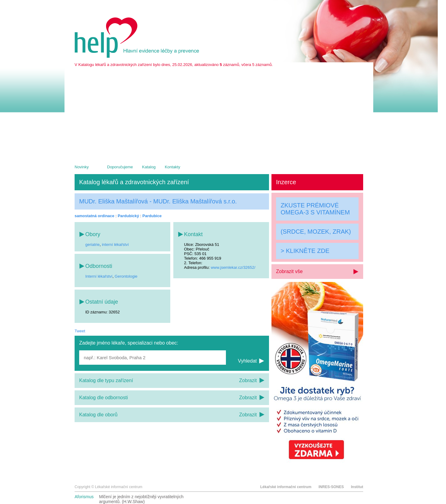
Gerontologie (126, 276)
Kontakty (173, 167)
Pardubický (128, 216)
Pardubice (152, 216)
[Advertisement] (219, 113)
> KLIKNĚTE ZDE (305, 251)
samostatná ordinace (94, 216)
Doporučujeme (120, 167)
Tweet (80, 331)
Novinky (82, 167)
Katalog (149, 167)
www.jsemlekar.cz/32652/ (233, 267)
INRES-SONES (331, 487)
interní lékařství (115, 245)
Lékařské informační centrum (286, 487)
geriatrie (92, 245)
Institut (357, 487)
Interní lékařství (99, 276)
